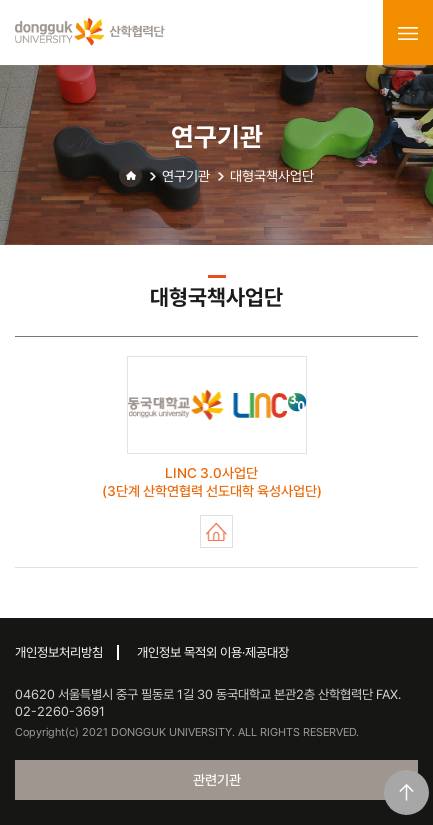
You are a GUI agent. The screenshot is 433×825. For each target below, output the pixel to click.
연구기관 (186, 176)
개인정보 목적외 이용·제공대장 (213, 652)
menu (408, 33)
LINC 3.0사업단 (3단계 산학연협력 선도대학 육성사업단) (216, 531)
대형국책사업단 (272, 176)
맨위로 (406, 792)
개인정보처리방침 (59, 652)
